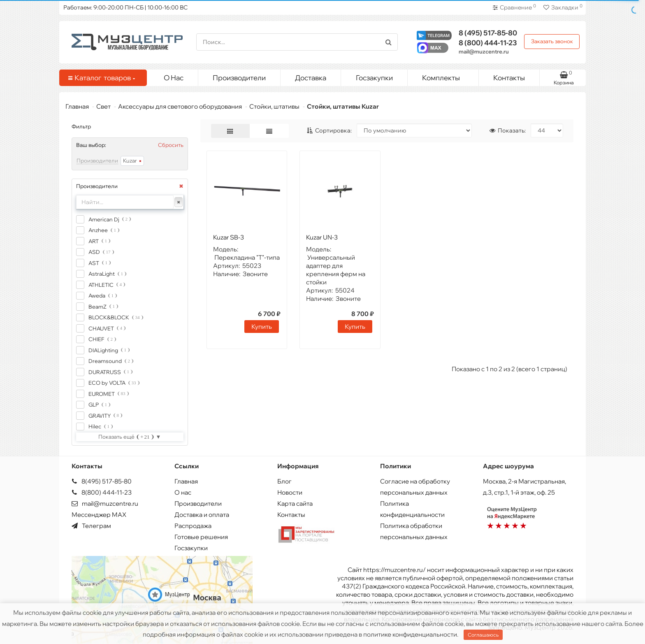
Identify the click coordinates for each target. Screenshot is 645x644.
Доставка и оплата (202, 515)
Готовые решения (201, 537)
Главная (77, 106)
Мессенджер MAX (99, 515)
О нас (183, 492)
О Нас (174, 78)
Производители (239, 78)
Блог (284, 481)
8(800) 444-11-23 (102, 492)
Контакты (509, 78)
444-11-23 (488, 43)
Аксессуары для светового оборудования (180, 106)
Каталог (102, 78)
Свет (103, 106)
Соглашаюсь (483, 635)
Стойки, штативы (274, 106)
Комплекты (447, 76)
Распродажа (193, 526)
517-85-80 (488, 33)
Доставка (311, 78)
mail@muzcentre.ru (484, 51)
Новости (290, 492)
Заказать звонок (552, 41)
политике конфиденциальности (410, 634)
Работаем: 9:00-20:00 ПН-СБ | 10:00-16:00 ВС (125, 7)
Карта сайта (295, 503)
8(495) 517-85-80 (102, 481)
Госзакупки (374, 78)
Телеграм (91, 526)
